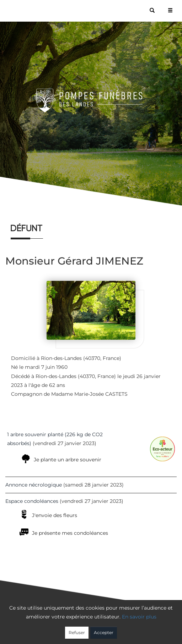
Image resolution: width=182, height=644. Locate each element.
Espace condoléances (32, 501)
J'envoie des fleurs (55, 515)
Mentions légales (155, 629)
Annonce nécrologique (34, 485)
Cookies (120, 629)
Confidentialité (87, 629)
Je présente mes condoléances (70, 533)
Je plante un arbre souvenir (68, 460)
